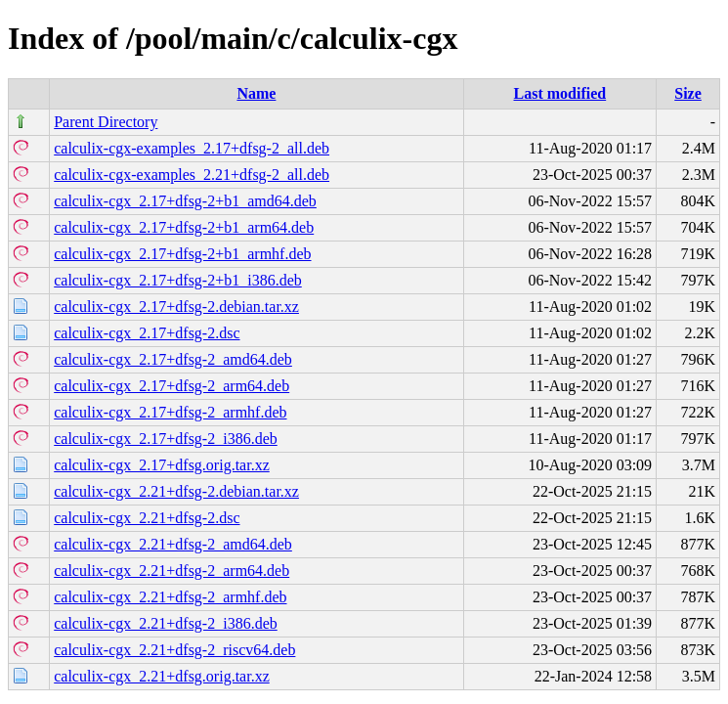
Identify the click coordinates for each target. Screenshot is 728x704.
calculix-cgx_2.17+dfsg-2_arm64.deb (171, 386)
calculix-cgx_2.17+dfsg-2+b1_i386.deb (178, 280)
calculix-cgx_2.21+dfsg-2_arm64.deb (171, 571)
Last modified (560, 93)
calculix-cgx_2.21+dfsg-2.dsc (147, 518)
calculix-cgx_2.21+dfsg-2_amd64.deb (173, 544)
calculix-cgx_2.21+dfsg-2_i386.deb (166, 623)
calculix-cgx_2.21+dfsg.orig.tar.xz (162, 676)
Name (256, 93)
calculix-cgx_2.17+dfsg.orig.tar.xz (162, 465)
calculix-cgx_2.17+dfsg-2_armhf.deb (170, 412)
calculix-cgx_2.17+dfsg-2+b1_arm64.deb (184, 227)
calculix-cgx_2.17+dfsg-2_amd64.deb (173, 359)
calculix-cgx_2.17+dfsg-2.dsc (147, 333)
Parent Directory (106, 122)
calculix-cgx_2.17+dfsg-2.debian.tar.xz (176, 307)
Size (688, 93)
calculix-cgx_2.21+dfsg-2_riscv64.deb (174, 650)
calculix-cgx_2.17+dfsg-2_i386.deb (166, 439)
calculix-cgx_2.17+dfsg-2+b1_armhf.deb (182, 254)
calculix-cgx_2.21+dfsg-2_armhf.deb (170, 597)
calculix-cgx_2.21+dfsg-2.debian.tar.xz (176, 491)
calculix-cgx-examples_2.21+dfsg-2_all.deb (192, 175)
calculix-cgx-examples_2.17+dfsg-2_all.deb (192, 148)
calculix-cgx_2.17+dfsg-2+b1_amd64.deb (185, 201)
